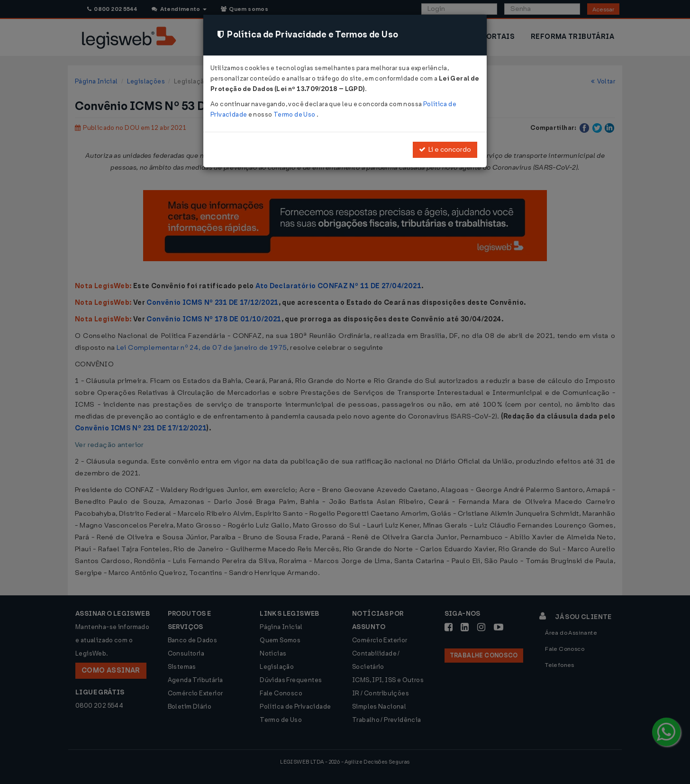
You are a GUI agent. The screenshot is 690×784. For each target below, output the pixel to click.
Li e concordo (445, 150)
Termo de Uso (295, 114)
